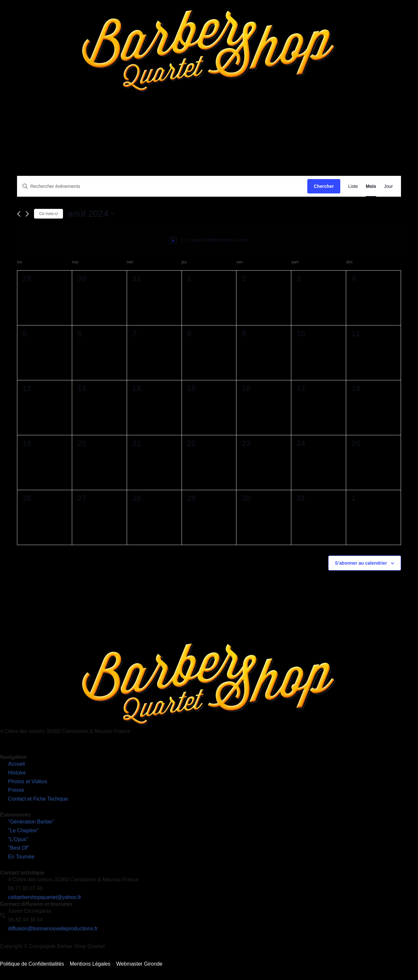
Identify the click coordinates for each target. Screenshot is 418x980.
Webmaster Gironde (140, 967)
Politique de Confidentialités (32, 967)
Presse (257, 119)
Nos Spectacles (137, 119)
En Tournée (180, 119)
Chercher (324, 186)
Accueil (69, 119)
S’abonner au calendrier (361, 563)
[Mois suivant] (27, 214)
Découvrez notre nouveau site (381, 119)
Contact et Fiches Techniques (306, 119)
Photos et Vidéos (221, 119)
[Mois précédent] (19, 214)
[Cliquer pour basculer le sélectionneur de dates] (91, 214)
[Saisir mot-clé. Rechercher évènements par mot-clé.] (162, 186)
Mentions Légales (91, 967)
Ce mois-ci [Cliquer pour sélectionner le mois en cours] (48, 214)
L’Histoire (97, 119)
